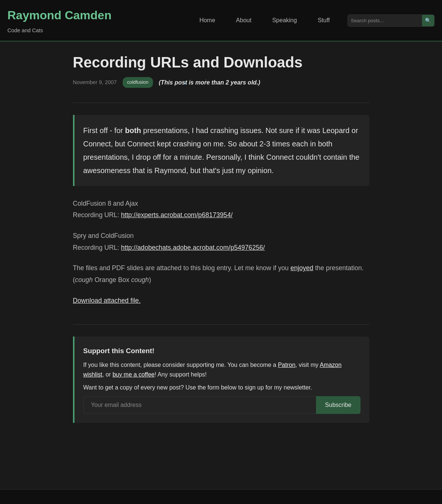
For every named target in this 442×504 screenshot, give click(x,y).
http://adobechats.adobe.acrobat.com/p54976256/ (193, 248)
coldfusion (138, 82)
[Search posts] (385, 21)
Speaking (285, 20)
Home (207, 20)
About (244, 20)
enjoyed (302, 268)
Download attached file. (107, 301)
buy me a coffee (134, 374)
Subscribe (338, 405)
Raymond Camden (59, 15)
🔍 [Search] (428, 21)
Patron (287, 365)
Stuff (324, 20)
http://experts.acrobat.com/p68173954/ (177, 215)
